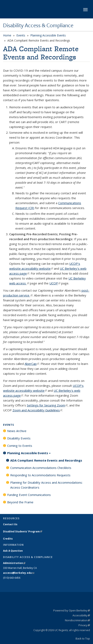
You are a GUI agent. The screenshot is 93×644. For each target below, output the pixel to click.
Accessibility (81, 615)
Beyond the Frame (20, 502)
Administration (14, 563)
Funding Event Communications (29, 495)
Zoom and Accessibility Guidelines (37, 410)
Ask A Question (13, 551)
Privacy (84, 625)
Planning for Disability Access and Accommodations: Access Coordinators (46, 485)
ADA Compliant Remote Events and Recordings (46, 460)
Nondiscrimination (77, 620)
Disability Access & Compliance (38, 25)
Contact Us (10, 524)
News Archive (17, 431)
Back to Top (83, 638)
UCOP (55, 283)
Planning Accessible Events (48, 35)
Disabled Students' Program (23, 531)
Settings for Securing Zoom (47, 405)
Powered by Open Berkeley (72, 610)
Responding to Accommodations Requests (40, 475)
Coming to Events (20, 446)
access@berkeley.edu (19, 573)
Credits (8, 539)
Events (21, 35)
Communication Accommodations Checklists (41, 468)
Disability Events (19, 438)
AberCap (32, 364)
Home (7, 35)
